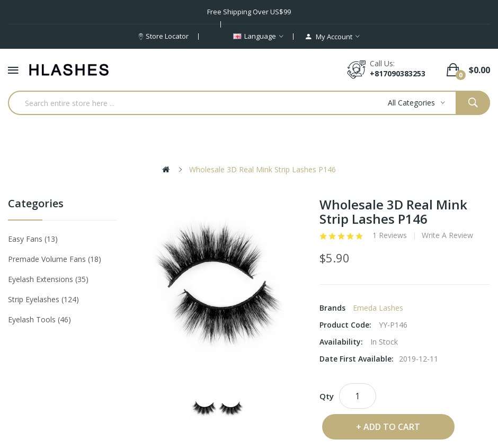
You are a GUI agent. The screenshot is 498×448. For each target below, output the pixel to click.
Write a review (447, 235)
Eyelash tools (39, 319)
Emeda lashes (378, 308)
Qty (327, 396)
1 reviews (390, 235)
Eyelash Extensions (48, 279)
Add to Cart (392, 427)
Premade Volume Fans (55, 259)
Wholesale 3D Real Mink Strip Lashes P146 (263, 169)
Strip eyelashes (43, 299)
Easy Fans (33, 239)
